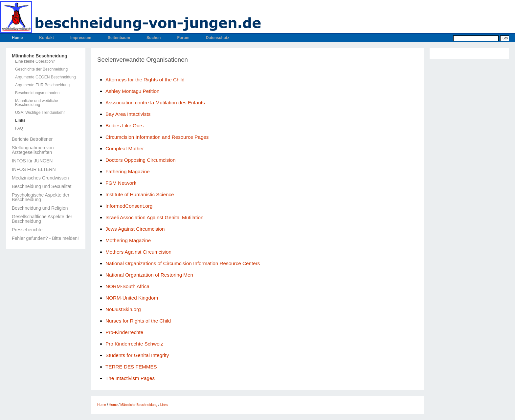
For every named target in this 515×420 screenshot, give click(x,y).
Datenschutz (218, 38)
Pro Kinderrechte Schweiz (134, 344)
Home (17, 38)
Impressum (81, 38)
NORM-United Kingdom (132, 298)
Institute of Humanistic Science (140, 194)
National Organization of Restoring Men (149, 275)
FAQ (19, 128)
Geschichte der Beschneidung (41, 69)
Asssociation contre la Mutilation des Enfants (155, 103)
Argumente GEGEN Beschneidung (45, 77)
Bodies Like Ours (124, 126)
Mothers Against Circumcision (138, 252)
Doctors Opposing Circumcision (141, 160)
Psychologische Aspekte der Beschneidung (41, 197)
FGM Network (121, 183)
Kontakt (46, 38)
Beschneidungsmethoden (37, 93)
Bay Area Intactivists (128, 114)
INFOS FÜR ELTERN (34, 169)
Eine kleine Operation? (35, 61)
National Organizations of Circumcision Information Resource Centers (183, 263)
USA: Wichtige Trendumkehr (40, 113)
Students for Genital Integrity (137, 355)
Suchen (154, 38)
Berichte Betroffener (32, 139)
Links (20, 120)
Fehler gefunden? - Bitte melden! (45, 238)
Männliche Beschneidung (40, 56)
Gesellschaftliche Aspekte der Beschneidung (42, 219)
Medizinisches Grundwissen (40, 178)
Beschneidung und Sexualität (42, 186)
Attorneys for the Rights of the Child (145, 80)
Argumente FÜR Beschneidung (42, 85)
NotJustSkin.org (123, 309)
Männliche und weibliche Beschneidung (37, 103)
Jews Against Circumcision (135, 229)
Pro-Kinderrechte (124, 332)
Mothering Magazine (128, 240)
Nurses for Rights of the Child (138, 321)
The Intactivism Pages (130, 378)
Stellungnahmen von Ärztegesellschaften (33, 150)
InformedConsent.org (129, 206)
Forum (183, 38)
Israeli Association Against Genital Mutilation (154, 217)
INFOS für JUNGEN (32, 161)
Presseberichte (27, 230)
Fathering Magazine (128, 171)
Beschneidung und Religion (40, 208)
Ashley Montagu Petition (132, 91)
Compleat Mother (125, 148)
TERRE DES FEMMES (131, 367)
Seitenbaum (119, 38)
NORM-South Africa (127, 286)
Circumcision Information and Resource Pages (158, 137)
